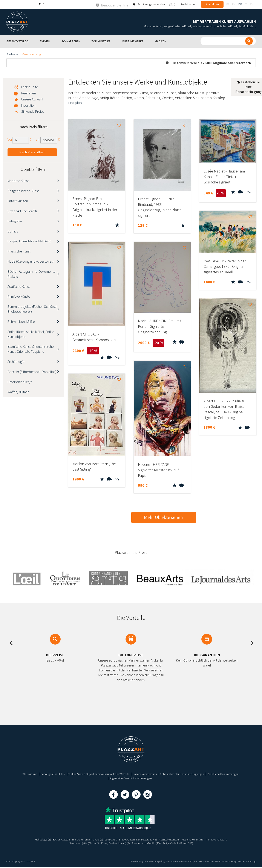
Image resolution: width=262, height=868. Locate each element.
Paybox (241, 861)
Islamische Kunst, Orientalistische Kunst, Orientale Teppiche (31, 349)
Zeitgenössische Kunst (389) (183, 843)
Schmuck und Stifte (21, 321)
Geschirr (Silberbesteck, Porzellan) (32, 371)
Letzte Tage (30, 87)
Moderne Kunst (18, 181)
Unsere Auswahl (32, 99)
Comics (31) (109, 839)
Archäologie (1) (34, 839)
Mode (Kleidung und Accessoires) (31, 261)
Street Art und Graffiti (22, 211)
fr (228, 4)
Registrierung (188, 4)
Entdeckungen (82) (129, 839)
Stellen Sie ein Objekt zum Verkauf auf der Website (99, 774)
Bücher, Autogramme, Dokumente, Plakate (32, 274)
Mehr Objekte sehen (163, 517)
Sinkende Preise (33, 111)
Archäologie (16, 361)
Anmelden (212, 4)
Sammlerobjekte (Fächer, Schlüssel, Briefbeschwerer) (33, 309)
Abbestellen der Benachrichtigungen (182, 774)
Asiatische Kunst (19, 286)
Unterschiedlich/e (20, 382)
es (251, 4)
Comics (13, 231)
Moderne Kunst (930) (200, 839)
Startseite (12, 54)
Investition (28, 105)
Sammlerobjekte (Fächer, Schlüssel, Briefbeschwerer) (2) (97, 843)
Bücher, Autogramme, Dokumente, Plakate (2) (72, 839)
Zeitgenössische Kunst (23, 191)
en (234, 4)
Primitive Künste (19, 296)
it (246, 4)
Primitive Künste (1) (226, 839)
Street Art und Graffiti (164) (148, 843)
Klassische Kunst (19, 251)
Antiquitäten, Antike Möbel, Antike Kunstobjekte (31, 334)
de (240, 4)
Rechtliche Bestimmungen (223, 774)
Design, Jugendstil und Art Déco (29, 241)
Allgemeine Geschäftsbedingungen (131, 778)
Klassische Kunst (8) (174, 839)
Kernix (251, 861)
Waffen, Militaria (18, 392)
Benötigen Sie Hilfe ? (53, 774)
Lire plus (75, 103)
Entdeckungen (18, 201)
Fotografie (15, 221)
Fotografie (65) (151, 839)
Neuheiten (29, 93)
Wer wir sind (30, 774)
